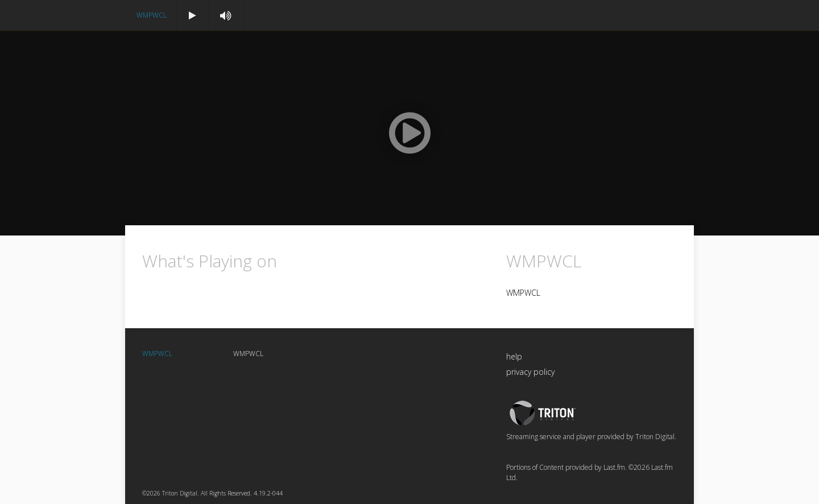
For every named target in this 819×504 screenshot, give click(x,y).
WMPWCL (152, 15)
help (514, 356)
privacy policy (530, 372)
